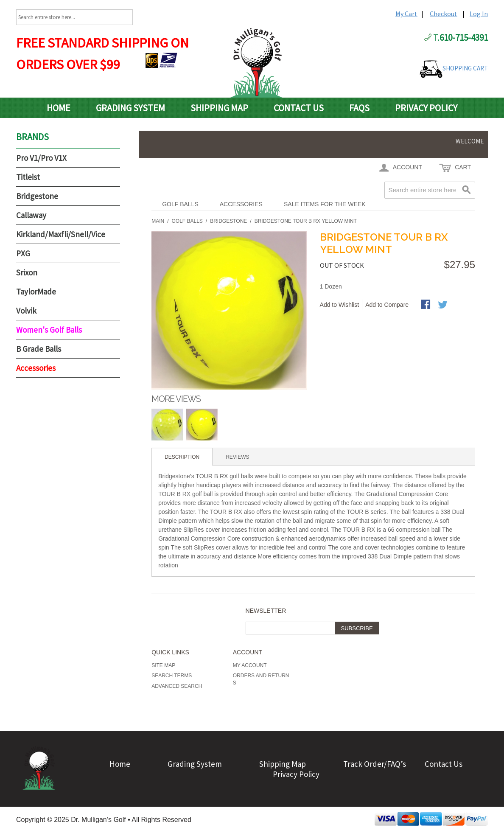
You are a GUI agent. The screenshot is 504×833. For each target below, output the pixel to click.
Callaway (31, 215)
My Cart (406, 14)
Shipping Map (219, 108)
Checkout (444, 14)
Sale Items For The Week (325, 204)
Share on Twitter (443, 305)
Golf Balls (180, 204)
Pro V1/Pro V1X (41, 158)
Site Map (163, 665)
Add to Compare (387, 305)
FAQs (359, 108)
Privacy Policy (426, 108)
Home (59, 108)
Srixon (27, 272)
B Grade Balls (39, 349)
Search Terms (172, 676)
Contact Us (299, 108)
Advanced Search (177, 686)
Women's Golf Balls (49, 330)
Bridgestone (37, 196)
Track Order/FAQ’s (375, 764)
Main (158, 221)
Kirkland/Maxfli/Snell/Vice (61, 234)
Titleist (28, 177)
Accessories (241, 204)
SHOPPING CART (465, 68)
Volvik (26, 311)
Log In (479, 14)
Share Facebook (426, 305)
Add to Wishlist (340, 305)
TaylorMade (36, 292)
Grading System (130, 108)
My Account (250, 665)
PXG (23, 253)
